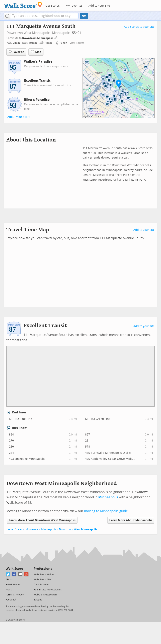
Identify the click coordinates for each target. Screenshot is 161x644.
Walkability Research (45, 595)
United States (14, 529)
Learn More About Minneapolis (131, 520)
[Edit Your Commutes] (56, 37)
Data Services (41, 585)
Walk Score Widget (44, 575)
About (9, 580)
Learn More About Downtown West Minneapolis (42, 520)
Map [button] (36, 52)
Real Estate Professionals (48, 590)
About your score (19, 117)
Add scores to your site (139, 27)
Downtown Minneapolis (38, 38)
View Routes (77, 43)
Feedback (11, 600)
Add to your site (144, 230)
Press (9, 590)
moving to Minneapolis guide (106, 511)
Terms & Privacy (15, 595)
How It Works (13, 585)
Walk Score (14, 569)
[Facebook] (14, 574)
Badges (38, 600)
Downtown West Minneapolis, (29, 33)
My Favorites (74, 6)
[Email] (20, 574)
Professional (44, 569)
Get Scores (53, 6)
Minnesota (32, 529)
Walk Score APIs (43, 580)
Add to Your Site (99, 6)
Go (84, 16)
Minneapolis (61, 33)
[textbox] (44, 16)
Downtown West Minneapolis (78, 529)
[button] (7, 16)
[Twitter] (8, 574)
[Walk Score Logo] (23, 5)
